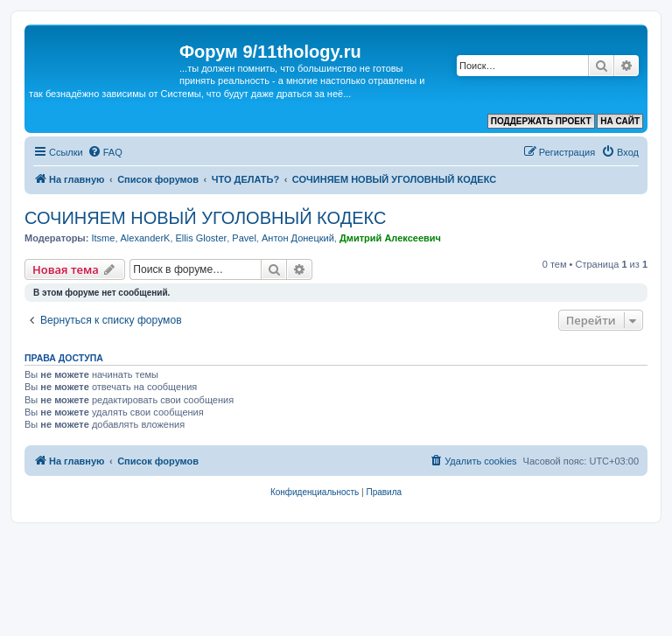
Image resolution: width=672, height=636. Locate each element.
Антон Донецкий (298, 238)
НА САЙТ (620, 121)
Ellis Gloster (202, 238)
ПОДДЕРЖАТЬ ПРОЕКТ (541, 121)
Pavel (244, 238)
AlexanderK (146, 238)
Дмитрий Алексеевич (390, 238)
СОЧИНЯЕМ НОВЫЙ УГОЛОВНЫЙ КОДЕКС (205, 218)
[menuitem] (105, 152)
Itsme (103, 238)
